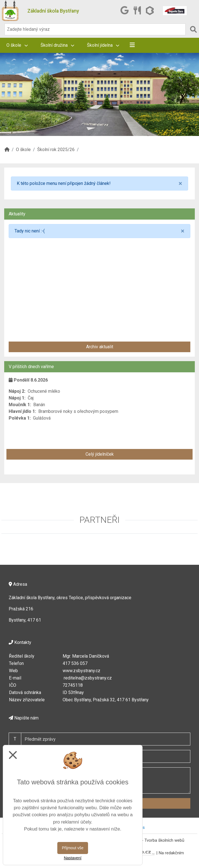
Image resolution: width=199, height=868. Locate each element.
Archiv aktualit (100, 347)
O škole (17, 45)
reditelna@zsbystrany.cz (88, 678)
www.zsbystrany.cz (81, 671)
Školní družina (57, 45)
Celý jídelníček (100, 454)
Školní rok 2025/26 (56, 150)
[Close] (180, 184)
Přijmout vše (73, 848)
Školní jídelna (103, 45)
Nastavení (73, 858)
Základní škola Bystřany (53, 11)
